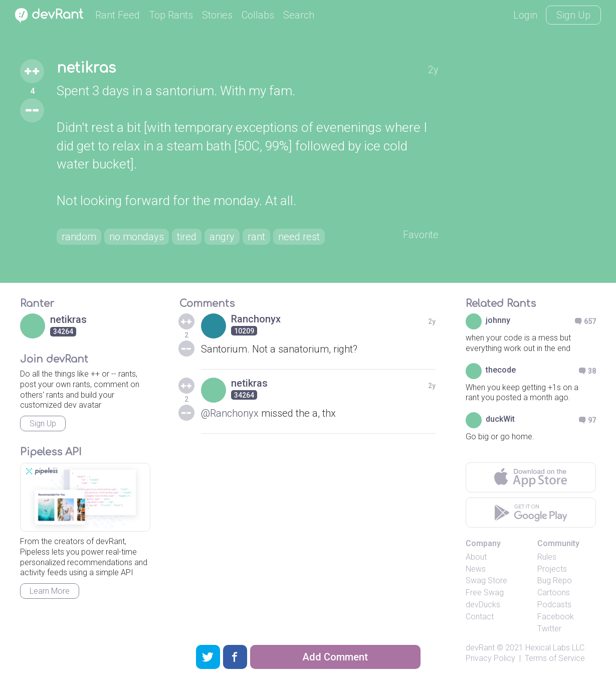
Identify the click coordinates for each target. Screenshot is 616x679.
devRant (480, 648)
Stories (217, 15)
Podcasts (554, 605)
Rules (547, 557)
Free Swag (485, 592)
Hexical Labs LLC (555, 648)
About (476, 557)
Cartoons (554, 592)
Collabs (258, 15)
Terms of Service (555, 658)
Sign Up (573, 15)
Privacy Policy (490, 658)
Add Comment (335, 657)
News (476, 569)
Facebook (556, 617)
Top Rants (171, 15)
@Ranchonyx (230, 413)
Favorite (421, 235)
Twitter (549, 629)
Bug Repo (555, 580)
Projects (552, 569)
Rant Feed (118, 15)
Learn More (50, 591)
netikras (86, 68)
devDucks (483, 605)
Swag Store (486, 580)
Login (525, 15)
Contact (480, 617)
